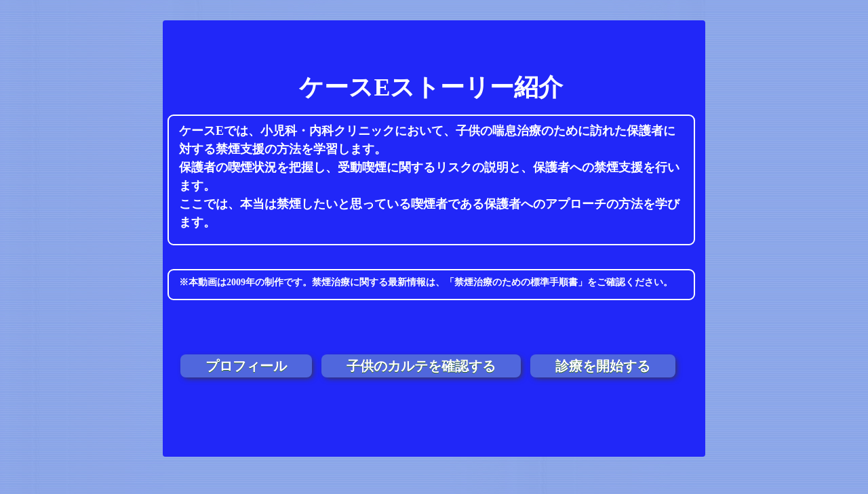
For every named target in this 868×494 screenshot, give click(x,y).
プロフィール (246, 366)
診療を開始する (603, 366)
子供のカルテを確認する (421, 366)
